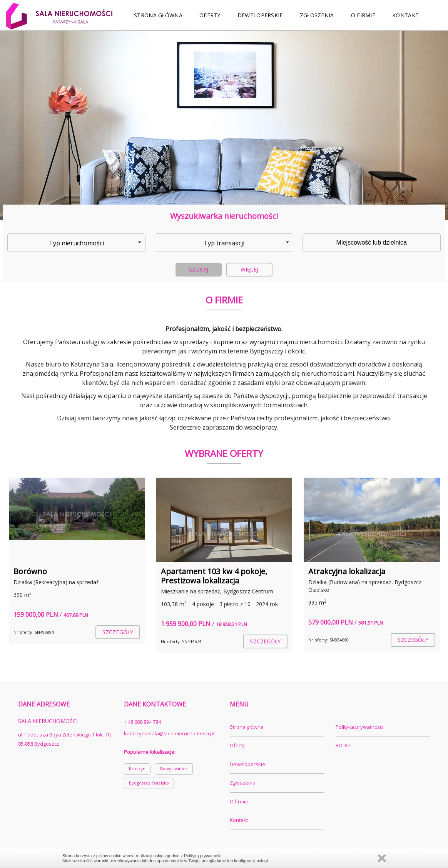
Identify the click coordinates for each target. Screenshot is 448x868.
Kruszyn (137, 769)
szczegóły (118, 632)
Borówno (30, 571)
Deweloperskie (260, 15)
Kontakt (405, 15)
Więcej (250, 269)
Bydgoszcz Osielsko (149, 783)
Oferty (210, 15)
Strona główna (158, 15)
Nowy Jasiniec (174, 769)
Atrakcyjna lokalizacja (347, 571)
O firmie (363, 15)
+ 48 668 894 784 (142, 722)
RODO (343, 745)
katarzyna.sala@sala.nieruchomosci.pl (169, 733)
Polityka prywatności (359, 727)
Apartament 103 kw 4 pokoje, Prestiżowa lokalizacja (214, 576)
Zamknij (382, 858)
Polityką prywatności (203, 856)
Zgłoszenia (317, 15)
